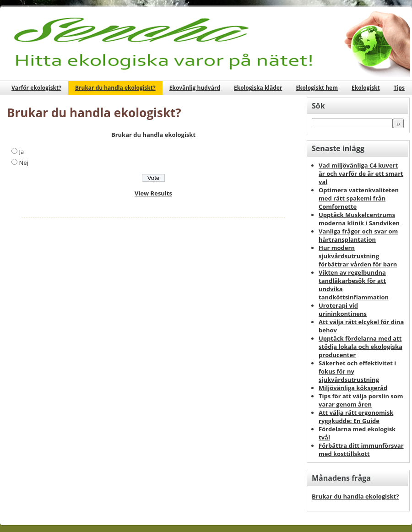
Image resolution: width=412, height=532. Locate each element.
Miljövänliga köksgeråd (353, 388)
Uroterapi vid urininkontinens (343, 309)
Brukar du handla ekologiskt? (115, 88)
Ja (21, 152)
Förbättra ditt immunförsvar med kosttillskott (361, 450)
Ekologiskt (366, 88)
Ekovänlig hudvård (195, 88)
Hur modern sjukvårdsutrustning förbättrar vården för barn (358, 256)
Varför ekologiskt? (36, 88)
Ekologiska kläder (258, 88)
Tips (399, 88)
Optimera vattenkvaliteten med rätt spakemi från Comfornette (359, 198)
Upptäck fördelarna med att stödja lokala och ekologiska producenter (360, 347)
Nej (23, 163)
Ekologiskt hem (317, 88)
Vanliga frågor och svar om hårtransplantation (358, 235)
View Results (153, 193)
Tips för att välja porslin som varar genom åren (361, 400)
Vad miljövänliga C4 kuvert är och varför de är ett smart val (361, 174)
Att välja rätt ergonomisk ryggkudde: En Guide (356, 417)
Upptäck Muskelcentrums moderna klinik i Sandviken (359, 219)
